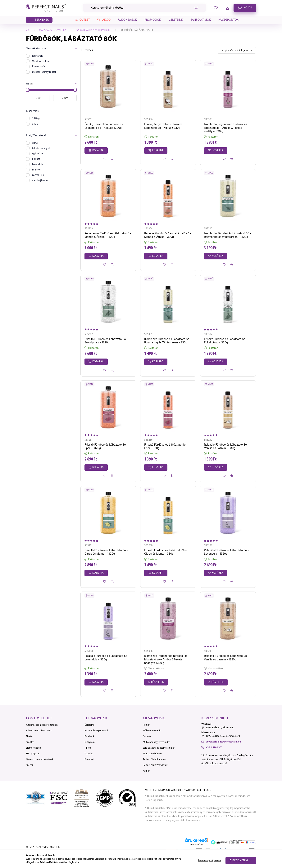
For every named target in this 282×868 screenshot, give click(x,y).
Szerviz (30, 765)
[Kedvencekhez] (105, 159)
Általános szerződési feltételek (42, 725)
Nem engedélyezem (210, 860)
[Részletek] (156, 682)
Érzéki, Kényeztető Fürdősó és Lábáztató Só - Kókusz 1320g (104, 126)
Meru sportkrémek (152, 754)
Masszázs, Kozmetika (53, 30)
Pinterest (89, 759)
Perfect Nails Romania (154, 759)
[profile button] (216, 8)
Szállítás (30, 742)
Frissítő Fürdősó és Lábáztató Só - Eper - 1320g (106, 446)
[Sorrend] (237, 50)
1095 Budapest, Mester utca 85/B (223, 736)
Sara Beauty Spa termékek (93, 30)
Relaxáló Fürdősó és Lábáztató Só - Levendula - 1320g (226, 552)
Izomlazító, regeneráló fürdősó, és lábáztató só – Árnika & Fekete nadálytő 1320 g (166, 659)
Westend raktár (41, 61)
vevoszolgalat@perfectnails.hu (223, 742)
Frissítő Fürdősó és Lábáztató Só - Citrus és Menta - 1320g (106, 552)
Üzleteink (176, 20)
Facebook (89, 736)
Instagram (90, 742)
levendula (38, 164)
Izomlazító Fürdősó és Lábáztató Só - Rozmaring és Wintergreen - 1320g (228, 235)
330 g (35, 124)
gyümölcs (38, 154)
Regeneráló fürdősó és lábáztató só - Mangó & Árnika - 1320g (108, 235)
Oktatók (147, 736)
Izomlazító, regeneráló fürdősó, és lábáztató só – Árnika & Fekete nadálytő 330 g (226, 128)
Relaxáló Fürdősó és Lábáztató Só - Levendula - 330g (107, 657)
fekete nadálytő (41, 148)
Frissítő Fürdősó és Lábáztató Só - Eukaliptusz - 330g (226, 341)
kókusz (36, 159)
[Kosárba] (96, 151)
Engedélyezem (239, 861)
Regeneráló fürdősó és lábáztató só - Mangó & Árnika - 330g (168, 235)
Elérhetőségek (33, 748)
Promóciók (153, 20)
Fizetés (30, 736)
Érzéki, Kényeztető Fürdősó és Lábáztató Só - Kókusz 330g (163, 126)
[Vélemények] (92, 224)
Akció (104, 20)
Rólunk (146, 725)
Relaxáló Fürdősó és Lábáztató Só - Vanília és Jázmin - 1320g (226, 657)
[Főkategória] (28, 30)
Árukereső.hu (197, 844)
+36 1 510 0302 (214, 748)
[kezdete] (38, 98)
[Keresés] (144, 8)
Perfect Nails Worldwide (155, 765)
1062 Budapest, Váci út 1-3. (220, 728)
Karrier (146, 771)
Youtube (89, 754)
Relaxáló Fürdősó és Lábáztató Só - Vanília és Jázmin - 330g (226, 446)
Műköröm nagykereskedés (157, 742)
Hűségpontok (228, 20)
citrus (35, 143)
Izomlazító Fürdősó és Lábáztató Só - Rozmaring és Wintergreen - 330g (168, 341)
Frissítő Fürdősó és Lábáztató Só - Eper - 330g (166, 446)
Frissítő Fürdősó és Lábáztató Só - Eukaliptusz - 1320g (106, 341)
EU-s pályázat (33, 754)
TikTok (88, 748)
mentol (36, 170)
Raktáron (37, 56)
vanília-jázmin (40, 181)
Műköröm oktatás (152, 731)
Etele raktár (39, 67)
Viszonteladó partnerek (96, 731)
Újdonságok (127, 20)
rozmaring (38, 175)
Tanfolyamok (201, 20)
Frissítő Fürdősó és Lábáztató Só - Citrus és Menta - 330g (166, 552)
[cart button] (245, 8)
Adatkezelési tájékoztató (39, 731)
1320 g (36, 119)
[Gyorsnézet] (112, 159)
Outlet (82, 20)
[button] (39, 20)
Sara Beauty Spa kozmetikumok (159, 748)
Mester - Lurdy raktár (44, 72)
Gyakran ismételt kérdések (40, 759)
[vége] (65, 98)
